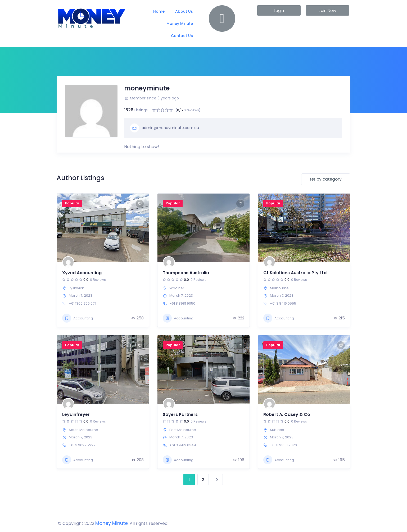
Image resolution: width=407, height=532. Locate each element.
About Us (184, 11)
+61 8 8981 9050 (182, 303)
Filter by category (324, 179)
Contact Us (182, 36)
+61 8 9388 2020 (283, 445)
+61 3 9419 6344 (183, 445)
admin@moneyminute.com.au (164, 128)
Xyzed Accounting (82, 273)
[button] (279, 10)
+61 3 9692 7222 (82, 445)
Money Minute (180, 24)
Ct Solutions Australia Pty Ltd (295, 273)
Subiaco (277, 430)
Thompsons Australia (186, 273)
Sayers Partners (180, 414)
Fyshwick (76, 288)
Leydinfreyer (76, 414)
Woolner (177, 288)
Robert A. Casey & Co (287, 414)
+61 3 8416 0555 (283, 303)
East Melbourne (183, 430)
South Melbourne (83, 430)
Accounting (78, 318)
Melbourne (279, 288)
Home (159, 11)
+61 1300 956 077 (83, 303)
